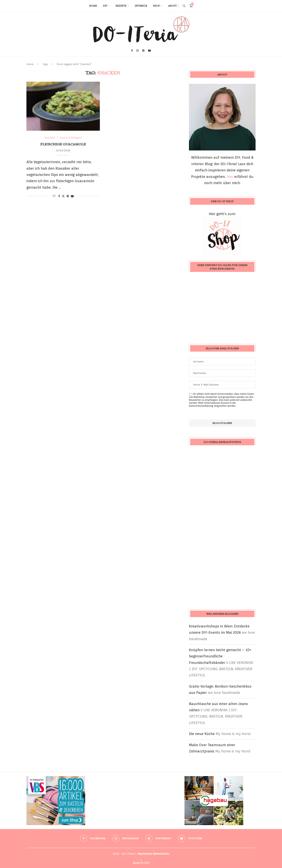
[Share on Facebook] (59, 196)
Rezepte (121, 6)
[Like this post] (54, 196)
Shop (156, 6)
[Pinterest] (143, 51)
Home (93, 6)
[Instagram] (137, 51)
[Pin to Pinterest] (68, 196)
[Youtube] (149, 51)
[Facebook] (132, 51)
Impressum (144, 854)
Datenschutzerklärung (201, 406)
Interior (141, 6)
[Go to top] (141, 863)
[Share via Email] (72, 196)
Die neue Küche (202, 734)
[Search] (184, 6)
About (172, 6)
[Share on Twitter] (63, 196)
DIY (105, 6)
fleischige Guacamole (63, 144)
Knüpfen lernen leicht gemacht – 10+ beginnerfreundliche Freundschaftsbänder (220, 656)
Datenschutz (161, 854)
